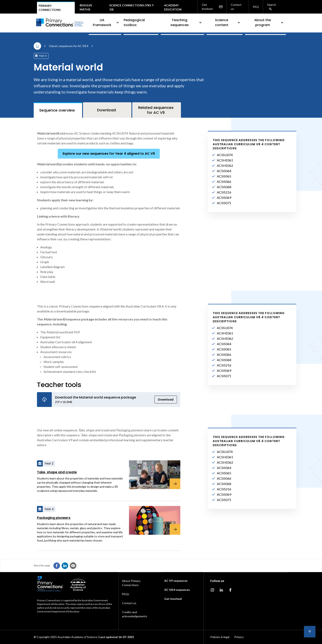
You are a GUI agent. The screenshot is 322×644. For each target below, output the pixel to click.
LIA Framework (106, 22)
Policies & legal (220, 637)
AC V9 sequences (176, 581)
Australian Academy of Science (77, 637)
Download (166, 400)
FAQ (256, 7)
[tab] (58, 110)
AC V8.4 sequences (177, 590)
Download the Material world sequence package (95, 397)
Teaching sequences (186, 22)
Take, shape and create (57, 472)
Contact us (236, 7)
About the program (269, 22)
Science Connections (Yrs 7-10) (132, 7)
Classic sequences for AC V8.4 (69, 46)
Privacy (239, 637)
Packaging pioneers (54, 518)
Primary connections (50, 8)
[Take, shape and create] (152, 475)
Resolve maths (86, 7)
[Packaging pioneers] (152, 520)
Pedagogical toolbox (134, 22)
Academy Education (173, 7)
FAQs (126, 594)
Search (272, 7)
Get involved (212, 7)
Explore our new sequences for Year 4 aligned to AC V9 (109, 154)
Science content (228, 22)
